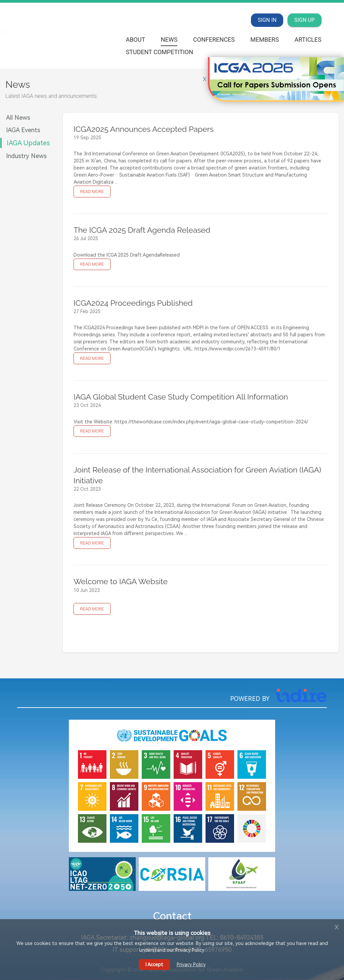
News (169, 40)
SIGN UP (305, 20)
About (135, 40)
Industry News (26, 156)
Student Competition (159, 52)
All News (18, 118)
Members (265, 40)
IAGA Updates (28, 143)
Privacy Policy (191, 965)
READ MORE (92, 192)
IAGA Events (23, 130)
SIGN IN (267, 20)
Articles (308, 40)
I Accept (154, 965)
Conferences (214, 40)
